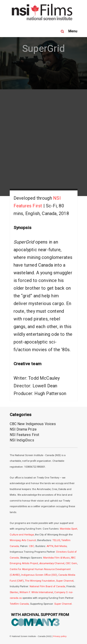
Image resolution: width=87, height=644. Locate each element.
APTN (50, 546)
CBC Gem (71, 563)
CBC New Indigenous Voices (33, 424)
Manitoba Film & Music (56, 558)
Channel (52, 563)
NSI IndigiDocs (22, 440)
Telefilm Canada (19, 604)
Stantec (14, 592)
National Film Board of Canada (47, 586)
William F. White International (36, 592)
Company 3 (61, 592)
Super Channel (65, 581)
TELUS (56, 540)
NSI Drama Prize (23, 429)
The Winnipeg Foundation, (40, 581)
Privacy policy (60, 636)
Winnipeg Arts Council (23, 540)
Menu (73, 31)
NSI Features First (25, 435)
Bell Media (61, 546)
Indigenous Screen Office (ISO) (39, 575)
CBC (32, 546)
